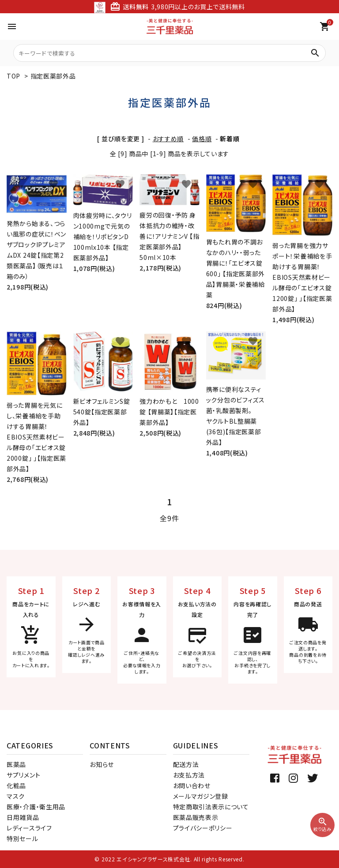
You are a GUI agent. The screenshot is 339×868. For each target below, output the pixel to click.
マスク (16, 796)
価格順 (202, 139)
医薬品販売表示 (196, 817)
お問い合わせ (192, 785)
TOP (13, 76)
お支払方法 (189, 775)
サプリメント (23, 775)
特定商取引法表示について (211, 807)
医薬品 (16, 764)
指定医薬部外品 (53, 76)
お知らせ (102, 764)
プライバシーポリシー (203, 828)
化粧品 (16, 785)
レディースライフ (29, 828)
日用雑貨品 (23, 817)
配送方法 (186, 764)
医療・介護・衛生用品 (36, 807)
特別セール (23, 838)
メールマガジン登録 (201, 796)
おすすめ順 (168, 139)
